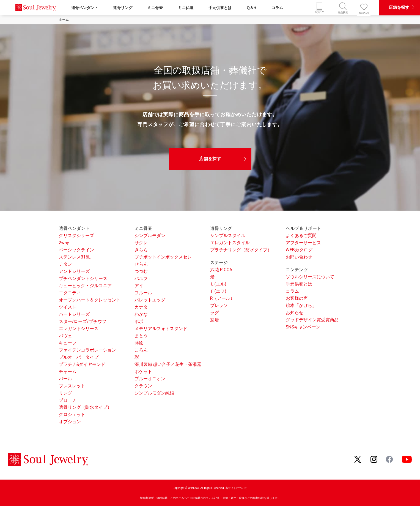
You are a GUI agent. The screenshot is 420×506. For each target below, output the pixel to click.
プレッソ (219, 305)
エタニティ (70, 293)
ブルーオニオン (150, 379)
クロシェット (72, 414)
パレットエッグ (150, 300)
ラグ (215, 313)
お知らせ (295, 313)
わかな (141, 314)
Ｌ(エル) (218, 284)
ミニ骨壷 (155, 8)
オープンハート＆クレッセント (90, 300)
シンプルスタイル (228, 236)
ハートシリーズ (74, 314)
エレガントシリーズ (79, 329)
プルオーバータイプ (79, 357)
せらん (141, 264)
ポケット (143, 372)
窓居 (215, 320)
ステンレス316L (75, 257)
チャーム (68, 372)
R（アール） (223, 298)
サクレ (141, 243)
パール (65, 379)
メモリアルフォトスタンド (161, 329)
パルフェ (143, 278)
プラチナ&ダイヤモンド (82, 364)
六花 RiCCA (221, 270)
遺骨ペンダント (85, 8)
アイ (139, 286)
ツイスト (68, 307)
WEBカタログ (299, 250)
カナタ (141, 307)
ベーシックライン (76, 250)
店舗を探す (210, 159)
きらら (141, 250)
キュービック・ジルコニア (85, 286)
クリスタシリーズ (76, 236)
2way (64, 243)
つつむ (141, 271)
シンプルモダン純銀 (154, 393)
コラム (277, 8)
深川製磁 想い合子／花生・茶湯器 (168, 364)
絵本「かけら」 (301, 305)
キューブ (68, 343)
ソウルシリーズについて (310, 277)
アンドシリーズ (74, 271)
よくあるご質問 (301, 236)
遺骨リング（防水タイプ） (85, 407)
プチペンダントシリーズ (83, 278)
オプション (70, 422)
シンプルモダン (150, 236)
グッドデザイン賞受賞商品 (312, 320)
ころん (141, 350)
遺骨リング (123, 8)
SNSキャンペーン (303, 327)
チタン (65, 264)
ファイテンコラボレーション (87, 350)
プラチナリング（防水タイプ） (241, 250)
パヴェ (65, 336)
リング (65, 393)
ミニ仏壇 (186, 8)
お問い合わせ (299, 257)
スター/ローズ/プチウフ (83, 321)
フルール (143, 293)
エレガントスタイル (230, 243)
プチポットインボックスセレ (163, 257)
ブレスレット (72, 386)
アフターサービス (303, 243)
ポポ (139, 321)
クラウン (143, 386)
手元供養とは (220, 8)
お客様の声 (297, 298)
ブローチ (68, 400)
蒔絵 (139, 343)
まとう (141, 336)
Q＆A (252, 8)
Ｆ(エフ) (218, 291)
